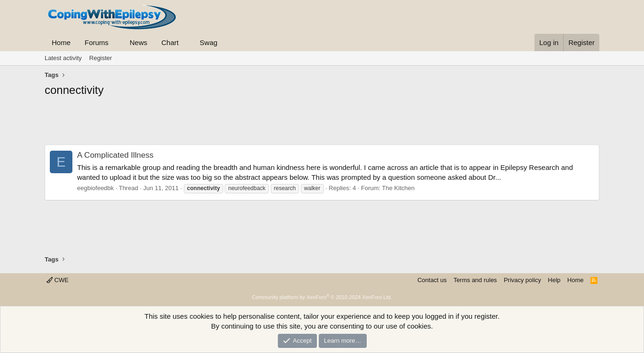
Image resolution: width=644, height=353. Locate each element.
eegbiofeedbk (95, 188)
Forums (97, 42)
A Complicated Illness (115, 155)
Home (61, 42)
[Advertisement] (322, 123)
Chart (170, 42)
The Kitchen (398, 188)
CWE (58, 280)
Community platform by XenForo (322, 297)
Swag (209, 42)
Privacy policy (522, 280)
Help (554, 280)
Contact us (432, 280)
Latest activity (63, 58)
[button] (116, 42)
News (139, 42)
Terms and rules (475, 280)
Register (101, 58)
